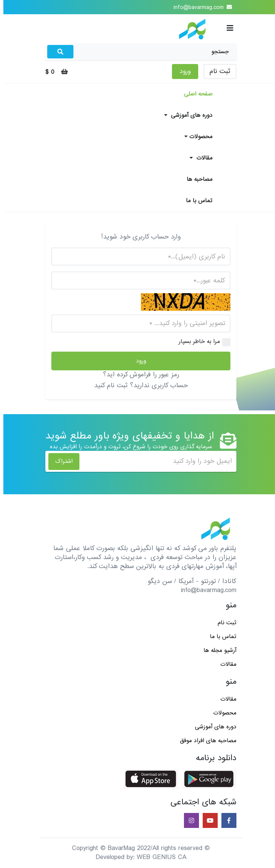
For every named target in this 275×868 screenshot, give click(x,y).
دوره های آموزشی (185, 115)
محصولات (195, 137)
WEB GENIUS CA (158, 857)
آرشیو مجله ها (217, 650)
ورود (182, 71)
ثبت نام (217, 71)
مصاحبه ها (196, 179)
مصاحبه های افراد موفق (205, 741)
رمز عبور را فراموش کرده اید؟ (138, 375)
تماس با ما (196, 201)
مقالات (198, 158)
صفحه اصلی (195, 94)
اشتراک (61, 461)
